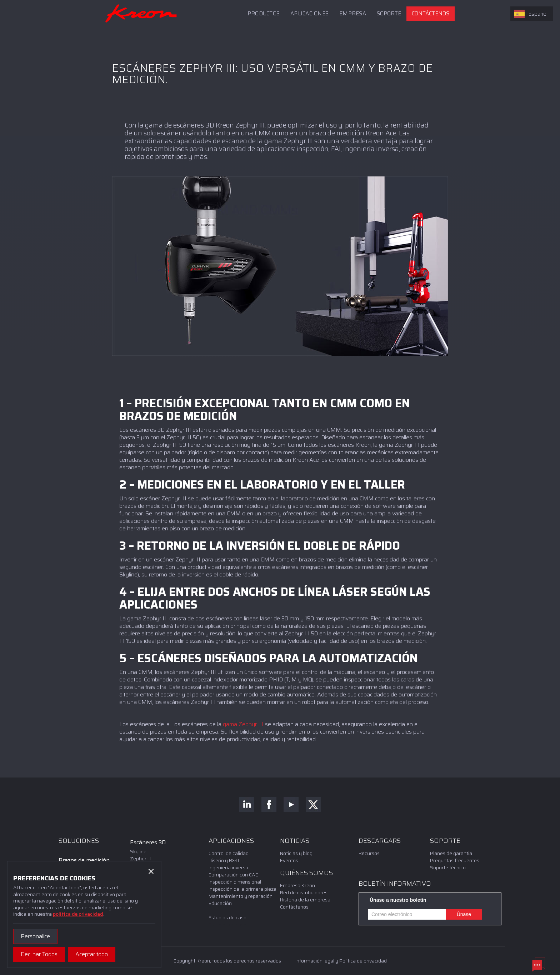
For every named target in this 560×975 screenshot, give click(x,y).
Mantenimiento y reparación (241, 896)
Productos (264, 14)
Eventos (289, 860)
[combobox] (532, 14)
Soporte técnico (448, 867)
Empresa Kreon (297, 885)
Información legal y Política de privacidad (341, 961)
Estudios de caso (227, 917)
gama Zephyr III (243, 724)
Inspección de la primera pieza (242, 889)
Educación (220, 903)
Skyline (138, 851)
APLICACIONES (309, 14)
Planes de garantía (451, 853)
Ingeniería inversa (228, 867)
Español (531, 14)
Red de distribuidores (304, 892)
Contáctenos (431, 14)
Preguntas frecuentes (455, 860)
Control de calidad (229, 853)
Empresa (353, 14)
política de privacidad (78, 914)
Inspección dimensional (235, 882)
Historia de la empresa (305, 900)
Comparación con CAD (234, 875)
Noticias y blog (296, 853)
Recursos (369, 853)
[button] (389, 14)
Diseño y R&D (224, 860)
